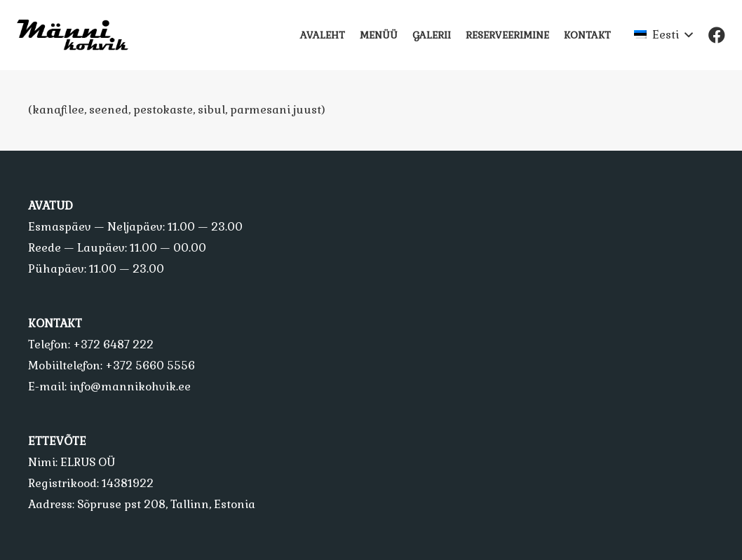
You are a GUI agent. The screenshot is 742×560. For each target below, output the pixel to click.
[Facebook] (717, 35)
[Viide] (79, 35)
